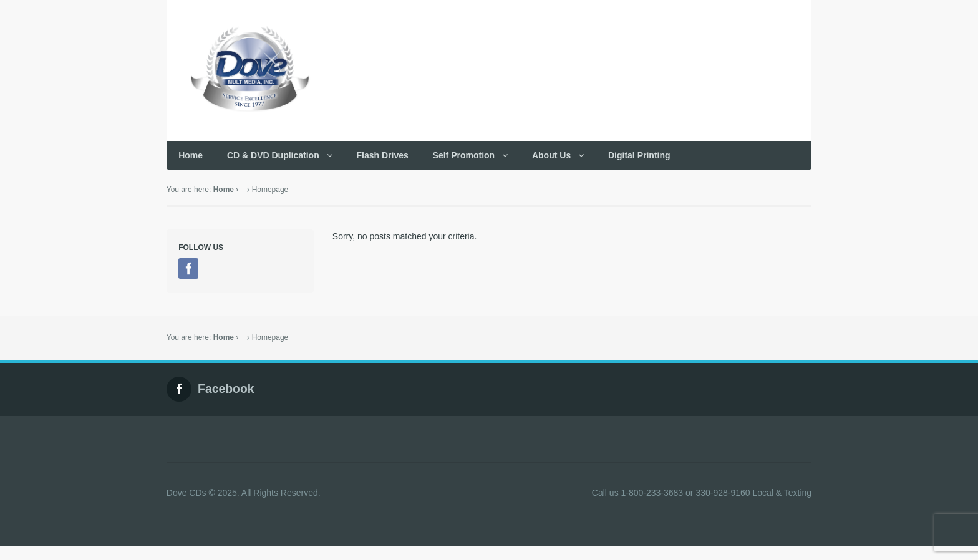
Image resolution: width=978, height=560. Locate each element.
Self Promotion (464, 155)
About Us (551, 155)
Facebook (226, 389)
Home (191, 155)
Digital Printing (639, 155)
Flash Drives (383, 155)
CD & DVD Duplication (273, 155)
